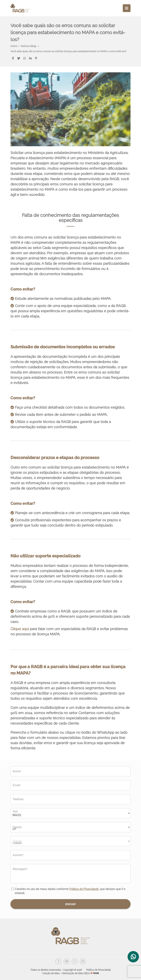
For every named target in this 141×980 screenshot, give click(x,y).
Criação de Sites (51, 973)
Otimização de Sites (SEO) (76, 973)
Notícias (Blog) (29, 46)
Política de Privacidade (84, 889)
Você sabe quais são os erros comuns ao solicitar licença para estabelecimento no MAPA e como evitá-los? (68, 51)
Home (14, 46)
